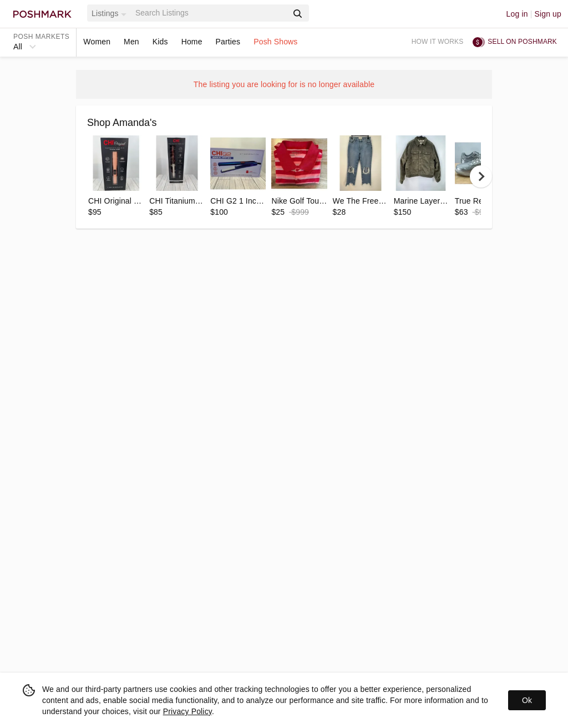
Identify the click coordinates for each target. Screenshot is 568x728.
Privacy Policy (187, 711)
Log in (517, 14)
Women (97, 42)
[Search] (210, 13)
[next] (481, 176)
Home (192, 42)
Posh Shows (275, 42)
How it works (438, 42)
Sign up (548, 14)
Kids (160, 42)
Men (131, 42)
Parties (228, 42)
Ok (527, 700)
